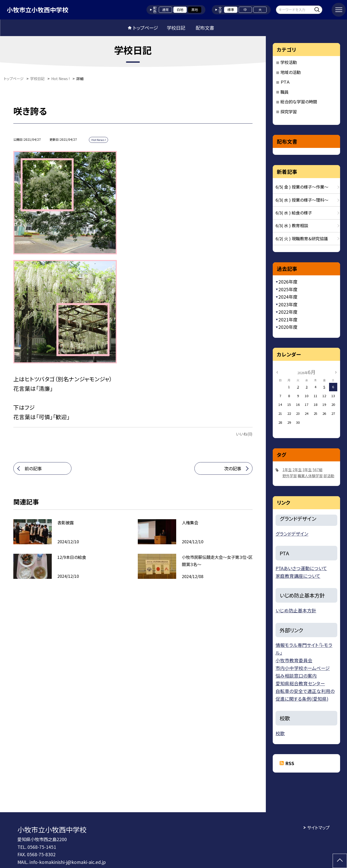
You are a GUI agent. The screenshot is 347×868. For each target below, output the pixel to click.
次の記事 (233, 468)
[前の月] (277, 372)
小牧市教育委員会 (294, 660)
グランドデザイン (292, 534)
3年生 (307, 470)
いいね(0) (244, 434)
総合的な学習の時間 (299, 102)
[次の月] (336, 372)
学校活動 (289, 62)
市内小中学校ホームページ (303, 668)
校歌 (280, 733)
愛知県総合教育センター (300, 683)
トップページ (145, 28)
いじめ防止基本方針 (296, 610)
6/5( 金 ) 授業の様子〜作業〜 (302, 187)
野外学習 (290, 476)
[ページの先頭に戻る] (340, 861)
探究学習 (289, 112)
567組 (318, 470)
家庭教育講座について (298, 576)
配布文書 (205, 28)
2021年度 (288, 319)
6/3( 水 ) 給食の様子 (294, 213)
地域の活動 (291, 72)
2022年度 (288, 312)
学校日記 (176, 28)
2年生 (297, 470)
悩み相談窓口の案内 (296, 676)
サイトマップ (318, 827)
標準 (231, 10)
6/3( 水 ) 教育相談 (292, 225)
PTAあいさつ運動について (301, 568)
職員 (285, 92)
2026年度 (288, 282)
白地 (180, 10)
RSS (290, 763)
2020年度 (288, 327)
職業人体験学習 (310, 476)
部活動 (329, 476)
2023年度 (288, 304)
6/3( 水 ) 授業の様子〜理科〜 (302, 200)
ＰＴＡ (285, 82)
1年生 (287, 470)
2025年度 (288, 289)
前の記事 (33, 468)
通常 (165, 10)
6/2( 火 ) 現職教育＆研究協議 (302, 238)
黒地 (195, 10)
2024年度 (288, 297)
